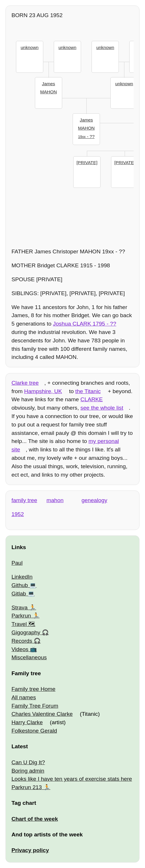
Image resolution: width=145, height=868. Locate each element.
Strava (19, 608)
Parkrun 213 (27, 787)
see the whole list (102, 408)
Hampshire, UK (43, 391)
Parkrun (21, 616)
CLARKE (92, 399)
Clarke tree (25, 383)
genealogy (94, 500)
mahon (55, 500)
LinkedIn (22, 577)
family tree (24, 500)
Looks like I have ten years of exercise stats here (72, 779)
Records (22, 641)
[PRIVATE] (87, 162)
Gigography (26, 632)
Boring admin (28, 771)
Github (20, 585)
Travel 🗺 (23, 624)
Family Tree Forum (35, 706)
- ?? (86, 128)
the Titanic (88, 391)
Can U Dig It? (28, 762)
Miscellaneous (29, 657)
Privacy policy (30, 850)
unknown (29, 47)
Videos (20, 649)
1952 (18, 514)
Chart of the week (35, 819)
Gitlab (19, 594)
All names (24, 697)
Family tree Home (33, 689)
